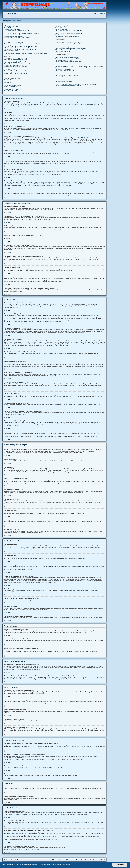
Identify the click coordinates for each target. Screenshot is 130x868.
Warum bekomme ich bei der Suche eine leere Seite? (67, 59)
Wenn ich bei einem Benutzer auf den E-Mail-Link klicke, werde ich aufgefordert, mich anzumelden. (26, 53)
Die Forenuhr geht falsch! (10, 45)
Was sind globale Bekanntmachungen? (13, 85)
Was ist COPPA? (8, 28)
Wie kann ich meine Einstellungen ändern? (13, 42)
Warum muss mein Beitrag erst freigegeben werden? (16, 74)
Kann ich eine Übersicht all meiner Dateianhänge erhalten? (68, 77)
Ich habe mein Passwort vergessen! (12, 35)
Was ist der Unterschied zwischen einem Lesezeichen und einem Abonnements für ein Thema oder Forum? (79, 66)
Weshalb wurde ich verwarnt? (10, 69)
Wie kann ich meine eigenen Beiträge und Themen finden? (68, 62)
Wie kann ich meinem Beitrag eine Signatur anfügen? (16, 61)
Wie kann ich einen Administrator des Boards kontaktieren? (68, 86)
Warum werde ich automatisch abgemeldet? (14, 36)
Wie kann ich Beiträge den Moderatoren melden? (15, 71)
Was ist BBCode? (8, 80)
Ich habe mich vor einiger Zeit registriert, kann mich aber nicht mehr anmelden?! (22, 33)
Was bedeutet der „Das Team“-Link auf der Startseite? (67, 36)
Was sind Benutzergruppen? (62, 29)
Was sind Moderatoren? (61, 28)
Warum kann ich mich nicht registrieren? (13, 29)
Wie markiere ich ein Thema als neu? (12, 75)
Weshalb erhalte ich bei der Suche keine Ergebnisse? (67, 57)
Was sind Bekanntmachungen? (11, 87)
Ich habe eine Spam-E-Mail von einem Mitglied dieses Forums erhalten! (71, 44)
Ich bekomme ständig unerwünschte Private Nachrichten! (68, 42)
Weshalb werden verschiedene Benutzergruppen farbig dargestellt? (70, 33)
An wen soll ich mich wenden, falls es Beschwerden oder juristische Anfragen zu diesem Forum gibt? (78, 84)
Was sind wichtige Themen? (10, 88)
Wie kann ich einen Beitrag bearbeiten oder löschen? (16, 60)
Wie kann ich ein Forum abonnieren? (64, 69)
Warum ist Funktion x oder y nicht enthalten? (65, 83)
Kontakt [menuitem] (54, 860)
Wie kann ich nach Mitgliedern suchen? (64, 60)
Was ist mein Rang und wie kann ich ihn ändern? (15, 52)
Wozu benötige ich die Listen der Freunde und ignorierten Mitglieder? (71, 48)
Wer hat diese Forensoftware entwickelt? (64, 82)
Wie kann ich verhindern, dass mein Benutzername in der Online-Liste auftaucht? (22, 44)
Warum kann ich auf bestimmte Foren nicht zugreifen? (16, 67)
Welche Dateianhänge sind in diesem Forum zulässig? (67, 75)
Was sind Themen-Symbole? (10, 91)
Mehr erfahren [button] (66, 865)
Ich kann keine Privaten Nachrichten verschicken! (66, 41)
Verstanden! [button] (120, 865)
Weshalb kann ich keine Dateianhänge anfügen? (15, 68)
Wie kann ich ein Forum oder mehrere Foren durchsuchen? (68, 56)
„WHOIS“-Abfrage (11, 834)
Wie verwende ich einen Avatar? (11, 51)
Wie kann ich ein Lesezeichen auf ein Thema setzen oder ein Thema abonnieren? (73, 68)
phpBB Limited (89, 248)
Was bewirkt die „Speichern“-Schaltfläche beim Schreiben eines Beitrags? (20, 72)
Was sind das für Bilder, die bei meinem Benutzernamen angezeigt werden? (21, 49)
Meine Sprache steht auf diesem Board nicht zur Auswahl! (17, 48)
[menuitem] (14, 13)
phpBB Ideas (73, 822)
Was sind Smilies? (8, 83)
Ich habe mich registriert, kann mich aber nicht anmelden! (17, 31)
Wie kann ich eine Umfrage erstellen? (12, 62)
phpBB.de (100, 248)
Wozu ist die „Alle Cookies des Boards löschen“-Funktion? (17, 38)
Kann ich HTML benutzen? (10, 81)
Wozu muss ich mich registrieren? (11, 26)
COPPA (83, 138)
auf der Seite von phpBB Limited (49, 814)
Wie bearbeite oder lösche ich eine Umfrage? (14, 65)
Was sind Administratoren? (61, 26)
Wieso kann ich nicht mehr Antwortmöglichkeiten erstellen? (17, 64)
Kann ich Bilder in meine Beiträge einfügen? (14, 84)
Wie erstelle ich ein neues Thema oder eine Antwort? (16, 58)
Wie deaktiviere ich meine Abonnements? (65, 71)
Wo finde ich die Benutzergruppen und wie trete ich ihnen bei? (69, 31)
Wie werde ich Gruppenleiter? (62, 32)
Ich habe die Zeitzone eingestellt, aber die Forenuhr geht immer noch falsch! (21, 47)
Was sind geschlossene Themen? (11, 89)
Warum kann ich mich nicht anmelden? (13, 32)
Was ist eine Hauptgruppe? (61, 35)
